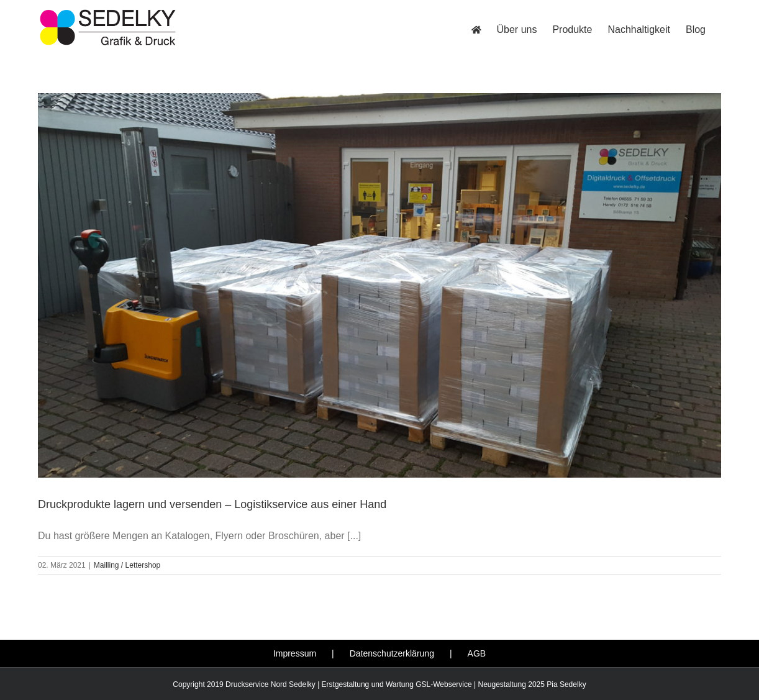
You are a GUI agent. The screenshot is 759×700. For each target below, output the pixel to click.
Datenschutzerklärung (392, 653)
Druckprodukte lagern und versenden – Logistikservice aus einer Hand (212, 504)
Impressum (295, 653)
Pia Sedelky (566, 684)
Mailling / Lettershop (127, 565)
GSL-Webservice (443, 684)
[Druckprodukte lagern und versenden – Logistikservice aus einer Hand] (379, 285)
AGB (477, 653)
